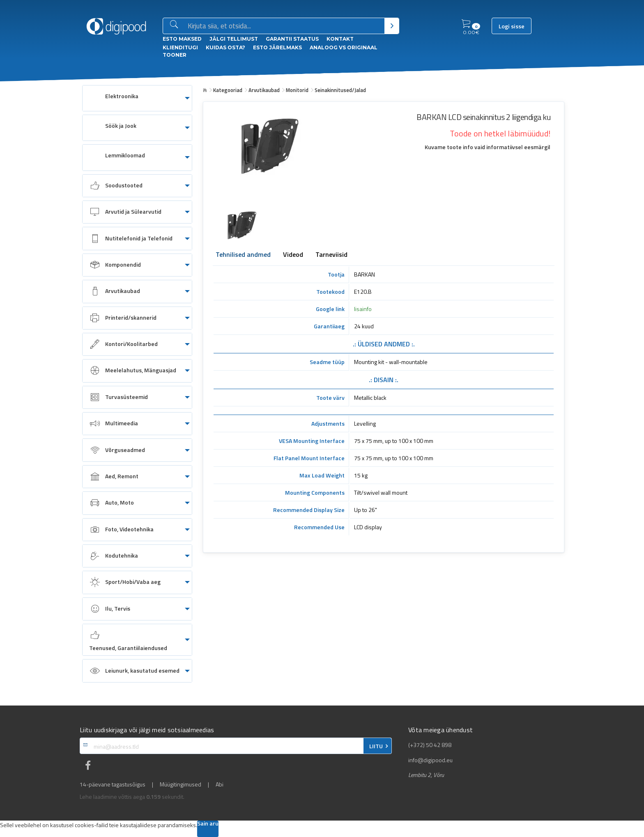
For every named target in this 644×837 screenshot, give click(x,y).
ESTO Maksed (182, 39)
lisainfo (363, 309)
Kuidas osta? (225, 47)
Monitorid (297, 90)
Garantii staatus (292, 39)
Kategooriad (228, 90)
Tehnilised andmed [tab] (243, 255)
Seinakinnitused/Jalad (340, 90)
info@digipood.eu (430, 760)
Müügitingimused (181, 784)
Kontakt (340, 39)
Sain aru (208, 824)
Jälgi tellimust (234, 39)
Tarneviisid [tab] (331, 255)
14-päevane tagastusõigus (113, 784)
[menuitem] (137, 98)
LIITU (376, 746)
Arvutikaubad (264, 90)
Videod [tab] (293, 255)
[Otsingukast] (284, 26)
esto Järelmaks (277, 47)
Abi (220, 784)
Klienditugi (180, 47)
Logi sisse (512, 26)
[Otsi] (392, 26)
